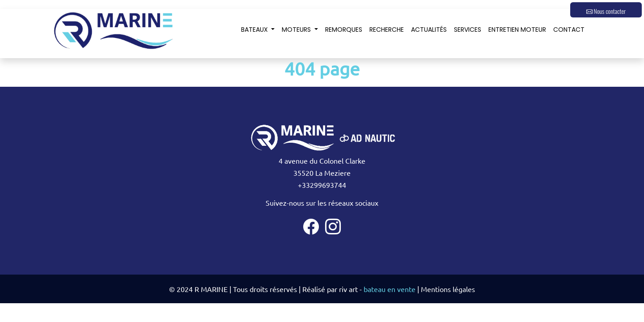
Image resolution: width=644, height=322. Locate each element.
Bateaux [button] (255, 30)
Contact (569, 30)
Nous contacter (606, 11)
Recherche (387, 30)
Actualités (429, 30)
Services (468, 30)
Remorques (344, 30)
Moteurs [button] (297, 30)
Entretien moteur (517, 30)
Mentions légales (448, 289)
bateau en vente (390, 289)
